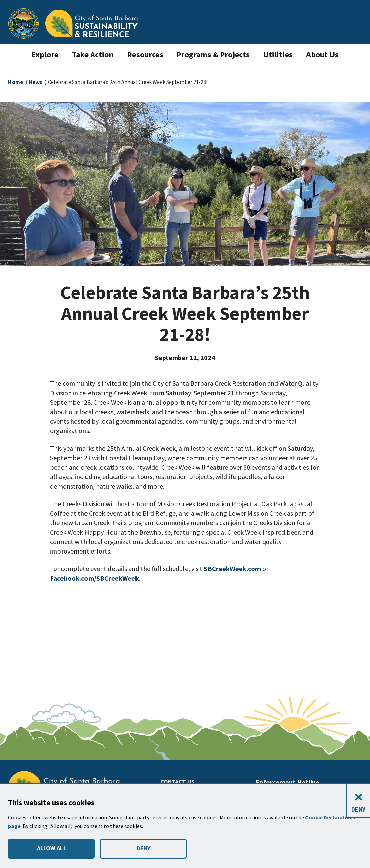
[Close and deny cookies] (358, 801)
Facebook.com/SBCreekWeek (97, 578)
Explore (35, 55)
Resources (143, 55)
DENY (143, 848)
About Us (331, 55)
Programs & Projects (217, 55)
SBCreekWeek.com (235, 569)
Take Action (86, 55)
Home (16, 82)
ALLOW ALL (51, 848)
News (36, 82)
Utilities (285, 55)
